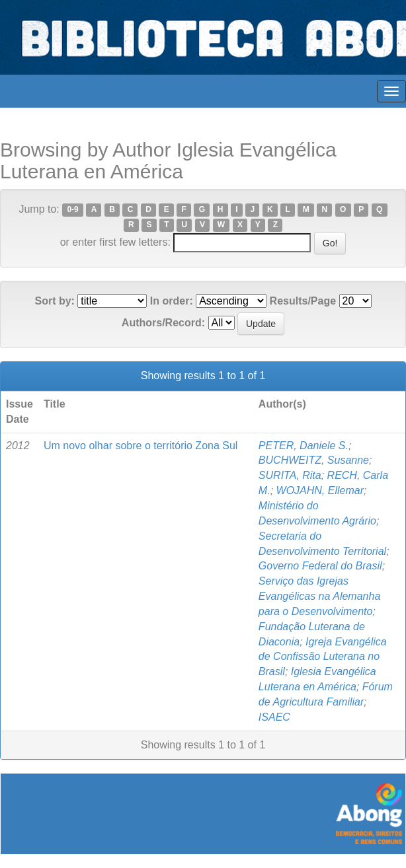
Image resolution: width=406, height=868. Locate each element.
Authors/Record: (163, 323)
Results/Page (303, 301)
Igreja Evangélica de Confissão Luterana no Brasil (323, 657)
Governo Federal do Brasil (320, 566)
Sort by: (54, 301)
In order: (172, 301)
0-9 (72, 210)
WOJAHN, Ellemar (320, 490)
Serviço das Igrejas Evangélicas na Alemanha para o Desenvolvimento (319, 596)
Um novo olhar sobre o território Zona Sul (141, 446)
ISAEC (274, 717)
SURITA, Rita (290, 475)
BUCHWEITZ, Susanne (314, 460)
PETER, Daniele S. (304, 446)
